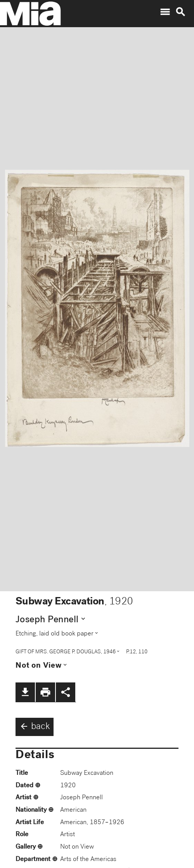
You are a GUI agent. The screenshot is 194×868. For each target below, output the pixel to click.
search (180, 12)
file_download (25, 692)
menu (165, 12)
